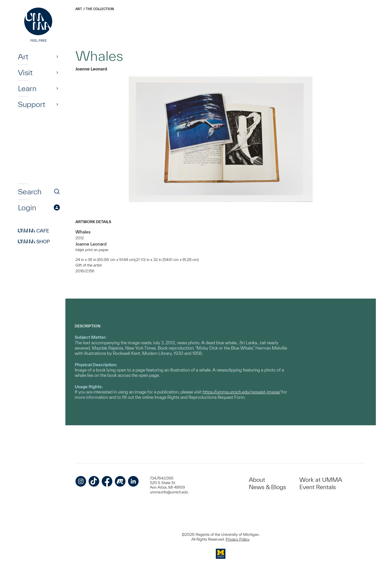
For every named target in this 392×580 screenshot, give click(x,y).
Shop (34, 242)
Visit (25, 72)
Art (23, 57)
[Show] (57, 57)
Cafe (34, 231)
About (257, 480)
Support (32, 104)
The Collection (100, 9)
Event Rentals (318, 487)
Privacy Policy (237, 539)
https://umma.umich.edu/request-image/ (242, 392)
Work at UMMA (321, 480)
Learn (27, 88)
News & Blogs (267, 487)
